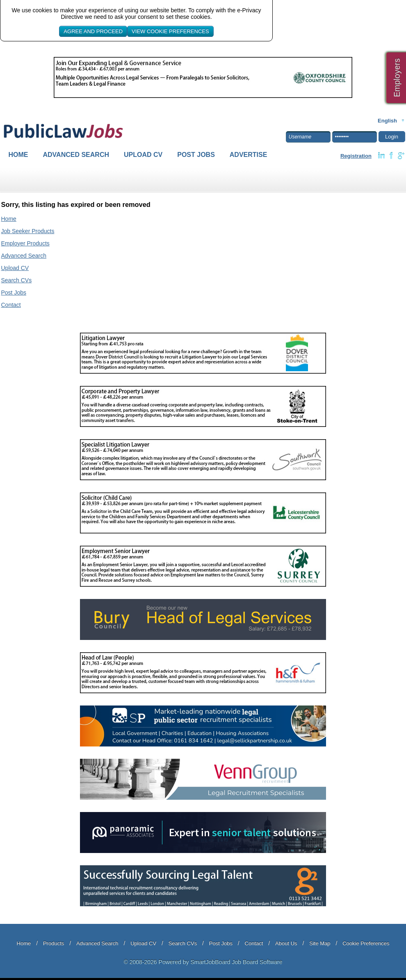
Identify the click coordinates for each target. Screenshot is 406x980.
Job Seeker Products (28, 231)
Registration (356, 156)
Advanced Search (76, 155)
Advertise (249, 155)
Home (18, 155)
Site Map (320, 943)
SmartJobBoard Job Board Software (236, 962)
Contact (11, 305)
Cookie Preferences (366, 943)
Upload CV (143, 155)
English (387, 121)
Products (54, 943)
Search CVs (17, 280)
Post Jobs (196, 155)
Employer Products (25, 243)
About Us (286, 943)
